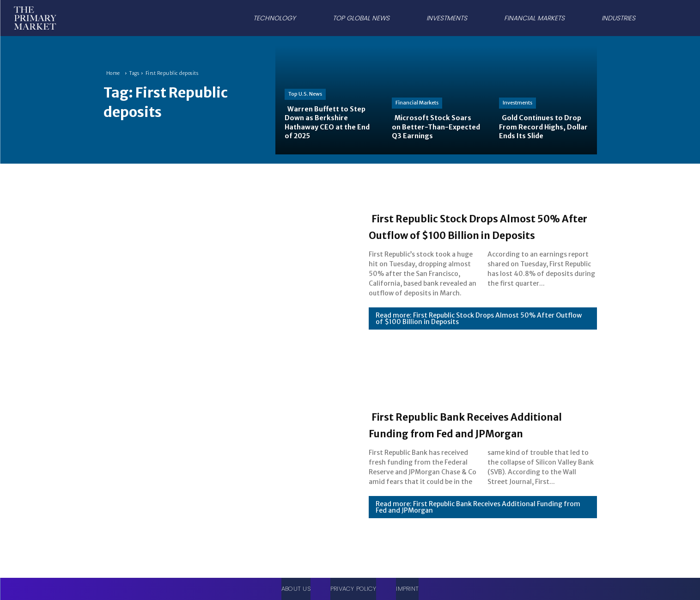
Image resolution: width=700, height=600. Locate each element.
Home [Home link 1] (113, 73)
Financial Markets (417, 103)
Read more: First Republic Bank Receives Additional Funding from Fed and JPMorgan (478, 515)
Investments (517, 103)
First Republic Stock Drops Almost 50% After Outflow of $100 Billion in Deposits (466, 226)
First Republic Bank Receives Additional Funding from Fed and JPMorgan (479, 424)
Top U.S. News (305, 94)
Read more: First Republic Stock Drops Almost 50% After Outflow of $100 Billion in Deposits (479, 327)
